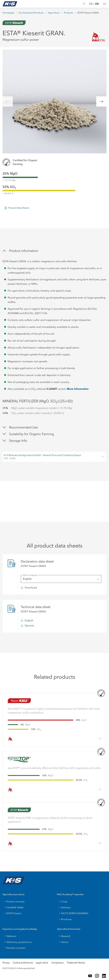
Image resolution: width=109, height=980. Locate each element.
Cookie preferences (23, 963)
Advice (63, 942)
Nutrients (64, 908)
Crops (63, 902)
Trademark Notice (76, 963)
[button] (105, 4)
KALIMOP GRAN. (14, 908)
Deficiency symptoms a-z (18, 942)
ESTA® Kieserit (13, 913)
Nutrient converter (15, 948)
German (29, 626)
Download (31, 588)
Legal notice (42, 963)
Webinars (10, 936)
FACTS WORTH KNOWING (73, 913)
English (29, 620)
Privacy (6, 963)
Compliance (57, 963)
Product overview (14, 902)
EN (97, 4)
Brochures (65, 919)
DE (91, 4)
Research (64, 936)
